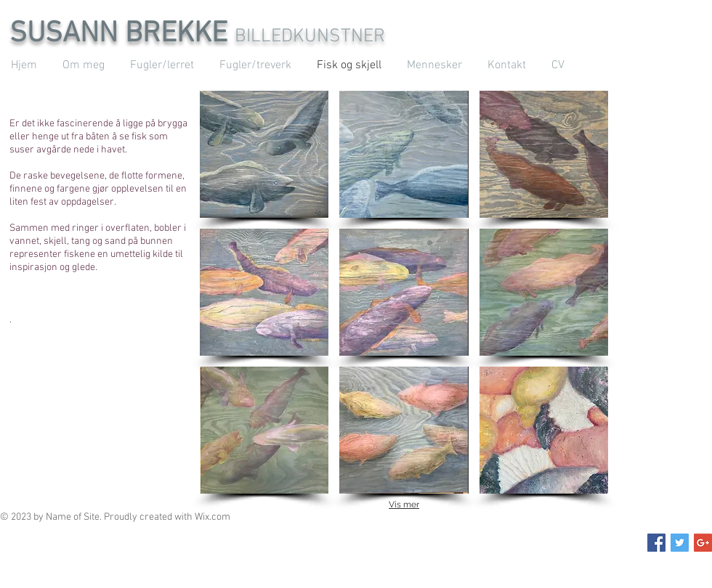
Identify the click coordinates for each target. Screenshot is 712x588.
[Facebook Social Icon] (656, 543)
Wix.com (213, 517)
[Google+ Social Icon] (703, 543)
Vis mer (404, 505)
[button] (264, 154)
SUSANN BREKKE (122, 34)
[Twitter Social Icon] (680, 543)
